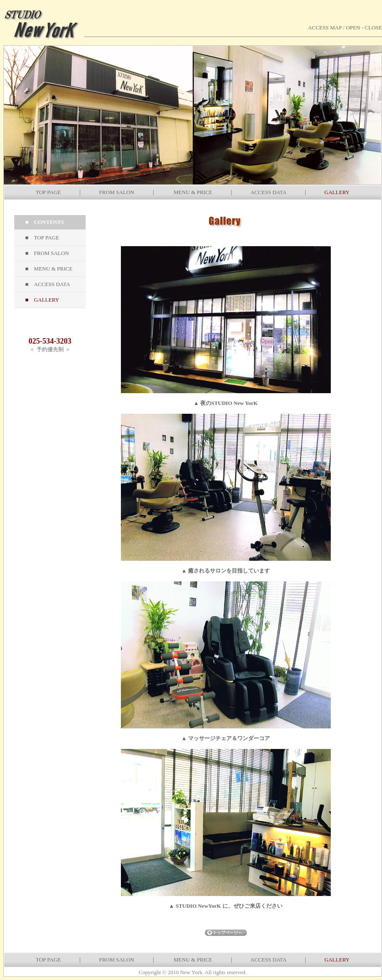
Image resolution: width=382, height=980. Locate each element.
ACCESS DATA (268, 192)
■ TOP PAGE (42, 238)
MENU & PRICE (193, 192)
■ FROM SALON (47, 253)
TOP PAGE (48, 192)
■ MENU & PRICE (49, 269)
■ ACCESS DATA (48, 284)
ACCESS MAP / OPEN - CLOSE (345, 28)
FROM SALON (116, 192)
